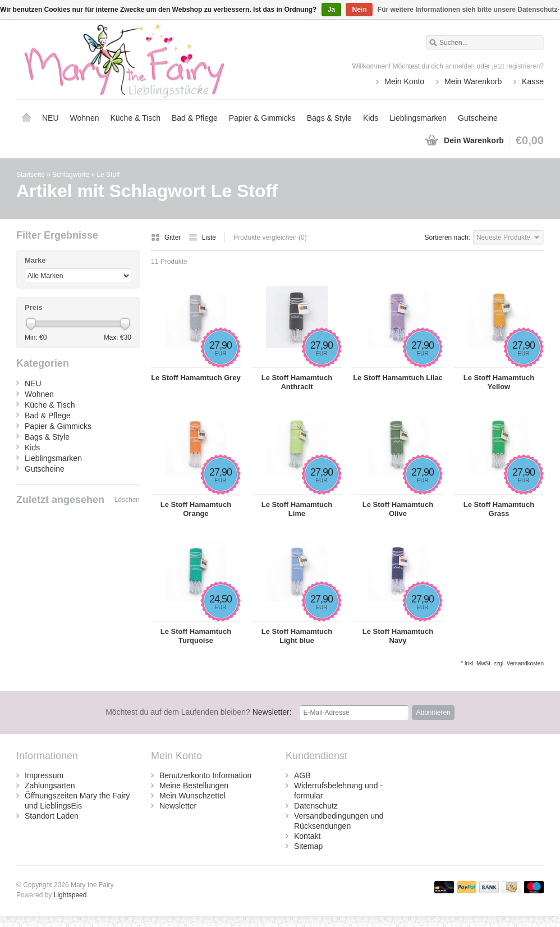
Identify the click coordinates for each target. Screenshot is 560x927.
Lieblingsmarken (418, 118)
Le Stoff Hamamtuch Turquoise (196, 636)
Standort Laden (52, 816)
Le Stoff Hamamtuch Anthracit (297, 382)
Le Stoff (108, 175)
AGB (302, 775)
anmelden (460, 66)
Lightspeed (70, 895)
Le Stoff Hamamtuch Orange (196, 509)
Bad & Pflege (195, 118)
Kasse (533, 81)
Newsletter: (199, 712)
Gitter (167, 238)
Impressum (44, 775)
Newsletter (178, 806)
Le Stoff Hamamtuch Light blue (297, 636)
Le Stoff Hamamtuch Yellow (499, 382)
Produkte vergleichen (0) (270, 238)
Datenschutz (316, 806)
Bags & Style (329, 118)
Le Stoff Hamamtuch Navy (398, 636)
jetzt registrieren (516, 66)
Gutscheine (478, 118)
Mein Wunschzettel (192, 796)
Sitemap (308, 846)
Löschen (127, 500)
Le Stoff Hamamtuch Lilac (398, 378)
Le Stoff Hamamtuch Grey (196, 378)
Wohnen (85, 118)
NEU (51, 118)
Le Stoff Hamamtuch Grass (499, 509)
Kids (371, 118)
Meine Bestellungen (194, 786)
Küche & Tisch (135, 118)
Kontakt (307, 836)
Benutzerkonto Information (205, 775)
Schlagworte (71, 175)
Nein (359, 10)
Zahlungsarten (50, 786)
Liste (202, 238)
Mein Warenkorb (473, 81)
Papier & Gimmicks (262, 118)
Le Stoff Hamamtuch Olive (398, 509)
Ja (331, 10)
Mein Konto (404, 81)
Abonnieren (433, 713)
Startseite (26, 118)
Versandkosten (525, 663)
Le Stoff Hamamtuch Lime (297, 509)
